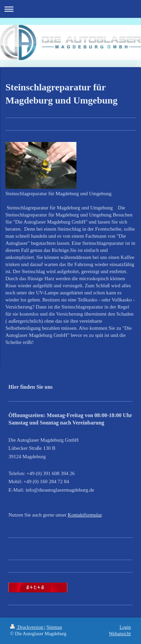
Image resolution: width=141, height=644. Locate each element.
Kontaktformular (85, 515)
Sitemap (54, 627)
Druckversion (27, 627)
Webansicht (120, 634)
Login (125, 627)
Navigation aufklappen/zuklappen (70, 9)
